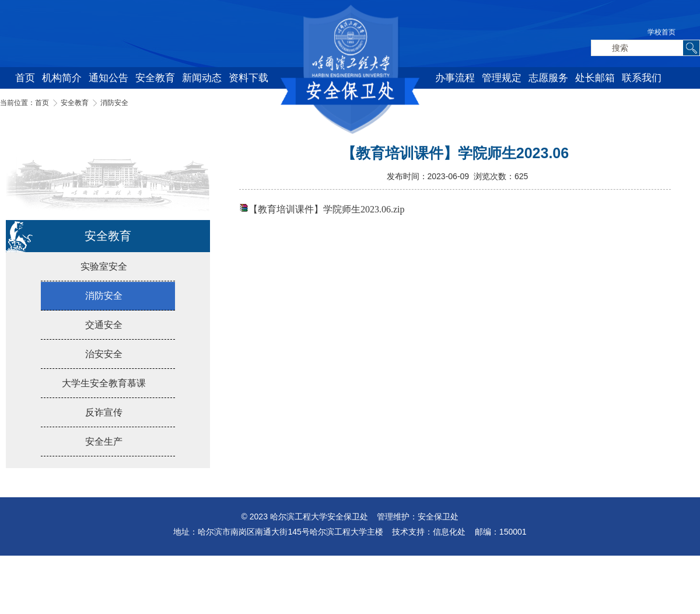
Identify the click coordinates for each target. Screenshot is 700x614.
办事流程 (455, 78)
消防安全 (114, 103)
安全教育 (155, 78)
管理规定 (502, 78)
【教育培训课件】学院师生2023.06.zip (327, 209)
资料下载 (249, 78)
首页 (25, 78)
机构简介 (62, 78)
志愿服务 (548, 78)
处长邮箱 (595, 78)
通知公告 (108, 78)
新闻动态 (202, 78)
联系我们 (642, 78)
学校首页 (661, 32)
